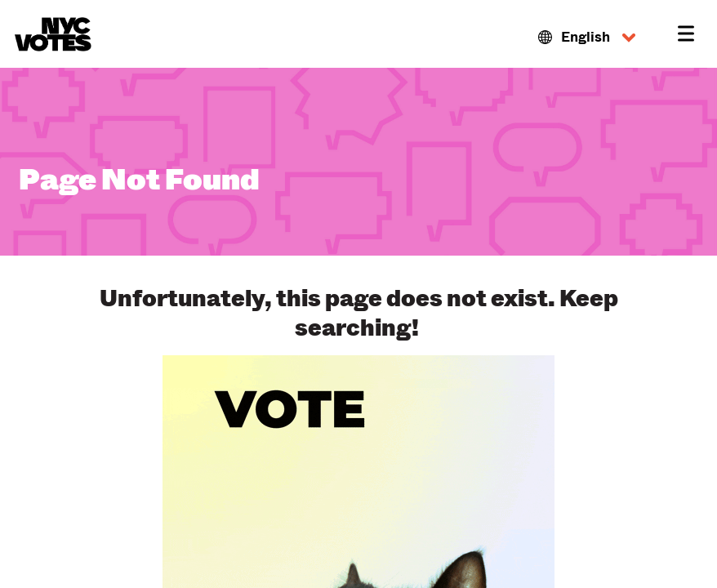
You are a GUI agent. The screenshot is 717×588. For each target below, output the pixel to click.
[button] (587, 38)
